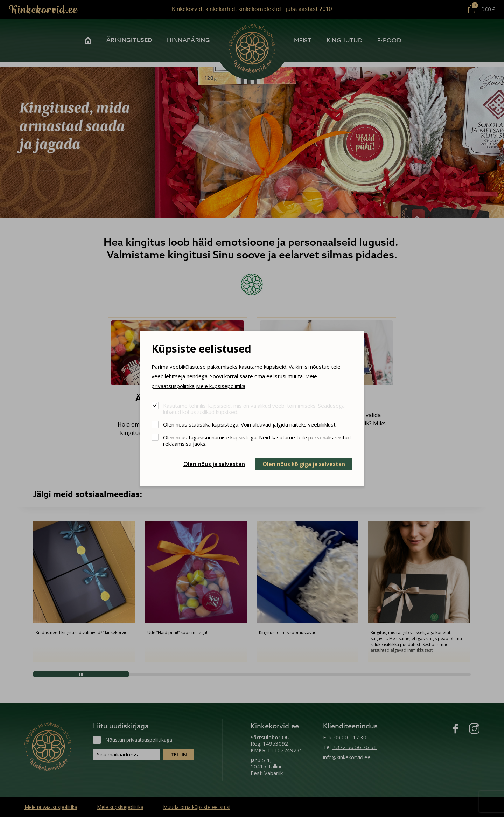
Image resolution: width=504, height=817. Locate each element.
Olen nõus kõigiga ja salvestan (304, 464)
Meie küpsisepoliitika (221, 386)
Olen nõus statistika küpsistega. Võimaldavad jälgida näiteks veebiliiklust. (250, 424)
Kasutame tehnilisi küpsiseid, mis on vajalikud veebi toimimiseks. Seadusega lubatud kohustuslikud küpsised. (254, 408)
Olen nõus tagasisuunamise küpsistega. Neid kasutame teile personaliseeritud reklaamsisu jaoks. (257, 440)
